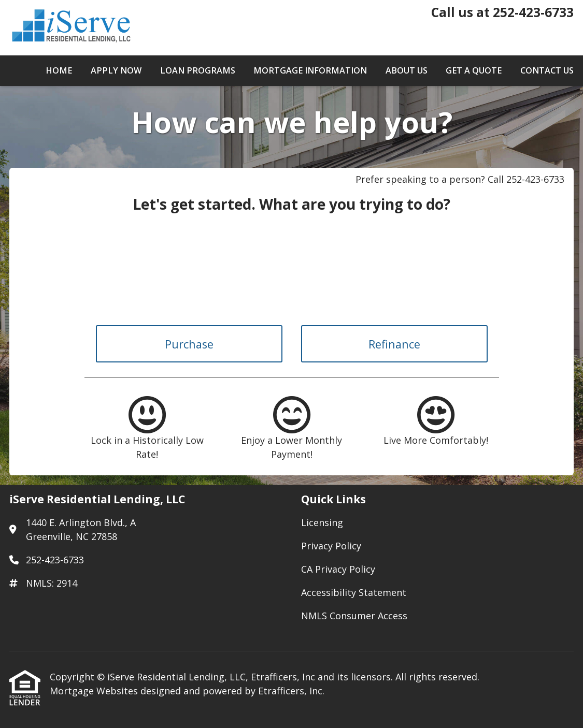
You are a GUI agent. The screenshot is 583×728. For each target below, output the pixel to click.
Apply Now (116, 70)
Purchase (189, 344)
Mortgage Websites (95, 691)
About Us (407, 70)
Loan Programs (198, 70)
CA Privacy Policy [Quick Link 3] (338, 569)
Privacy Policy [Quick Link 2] (331, 546)
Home (59, 70)
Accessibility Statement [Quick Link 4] (354, 592)
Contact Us (547, 70)
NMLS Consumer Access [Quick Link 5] (354, 616)
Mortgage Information (310, 70)
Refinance (394, 344)
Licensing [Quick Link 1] (322, 522)
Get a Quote (474, 70)
